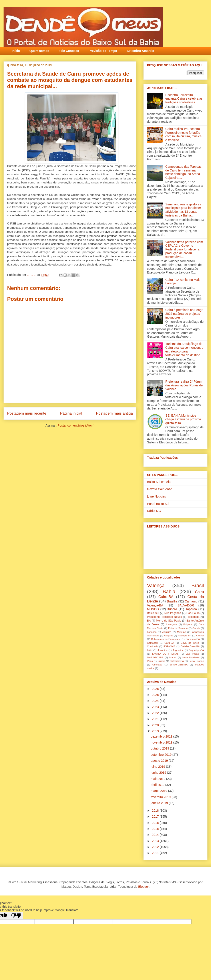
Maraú (173, 657)
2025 (156, 695)
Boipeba (188, 624)
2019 (156, 731)
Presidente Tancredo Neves (164, 617)
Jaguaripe (178, 650)
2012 (156, 847)
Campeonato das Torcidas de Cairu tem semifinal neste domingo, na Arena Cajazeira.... (183, 172)
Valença (156, 585)
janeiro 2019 (160, 803)
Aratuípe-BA (185, 636)
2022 (156, 713)
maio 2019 (158, 779)
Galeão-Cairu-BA (190, 646)
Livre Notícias (156, 496)
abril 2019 (158, 785)
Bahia (169, 591)
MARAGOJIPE (155, 657)
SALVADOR (186, 605)
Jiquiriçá (167, 632)
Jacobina (162, 650)
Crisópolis (152, 646)
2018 (156, 811)
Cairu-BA (166, 597)
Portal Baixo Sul (158, 504)
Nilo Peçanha (173, 613)
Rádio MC (154, 511)
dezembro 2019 (162, 736)
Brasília (172, 601)
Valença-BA (155, 605)
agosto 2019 (160, 761)
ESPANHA (169, 646)
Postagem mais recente (27, 413)
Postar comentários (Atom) (76, 425)
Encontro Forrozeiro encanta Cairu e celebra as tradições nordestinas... (184, 99)
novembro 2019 (162, 742)
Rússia (161, 661)
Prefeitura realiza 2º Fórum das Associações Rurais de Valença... (184, 385)
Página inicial (71, 413)
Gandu (196, 628)
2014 (156, 835)
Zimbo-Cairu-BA (179, 665)
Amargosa (172, 624)
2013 (156, 841)
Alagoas (168, 636)
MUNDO (153, 609)
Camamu (191, 601)
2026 (156, 689)
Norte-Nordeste (191, 657)
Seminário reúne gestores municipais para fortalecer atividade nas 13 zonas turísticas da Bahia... (183, 210)
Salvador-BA (177, 661)
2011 (156, 853)
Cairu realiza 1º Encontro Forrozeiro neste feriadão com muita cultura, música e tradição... (184, 134)
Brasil (198, 585)
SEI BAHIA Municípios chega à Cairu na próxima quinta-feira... (183, 419)
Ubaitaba (157, 665)
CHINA (200, 636)
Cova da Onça (190, 643)
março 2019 (159, 791)
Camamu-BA (193, 639)
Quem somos (39, 51)
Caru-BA (169, 643)
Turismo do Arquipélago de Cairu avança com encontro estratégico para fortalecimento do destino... (184, 349)
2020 (156, 725)
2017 (156, 817)
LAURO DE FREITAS (165, 654)
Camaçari (152, 643)
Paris (150, 661)
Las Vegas (192, 654)
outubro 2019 (160, 748)
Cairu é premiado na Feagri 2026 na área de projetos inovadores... (184, 314)
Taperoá (191, 609)
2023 (156, 707)
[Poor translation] (16, 916)
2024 (156, 701)
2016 (156, 823)
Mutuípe (181, 632)
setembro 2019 (162, 755)
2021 (156, 719)
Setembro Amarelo (140, 51)
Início (16, 51)
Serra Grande (196, 661)
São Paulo (193, 613)
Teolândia (193, 617)
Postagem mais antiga (114, 413)
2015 (156, 829)
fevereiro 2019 (161, 797)
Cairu (199, 592)
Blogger (143, 887)
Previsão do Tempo (103, 51)
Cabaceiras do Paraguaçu (166, 639)
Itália (150, 650)
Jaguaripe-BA (196, 650)
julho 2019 (158, 767)
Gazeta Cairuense (160, 489)
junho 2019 (159, 773)
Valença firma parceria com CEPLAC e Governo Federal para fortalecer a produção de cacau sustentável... (184, 249)
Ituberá (172, 609)
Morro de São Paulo (168, 621)
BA (149, 621)
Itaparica (152, 632)
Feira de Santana (178, 628)
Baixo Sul (153, 613)
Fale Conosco (69, 51)
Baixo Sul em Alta (159, 482)
